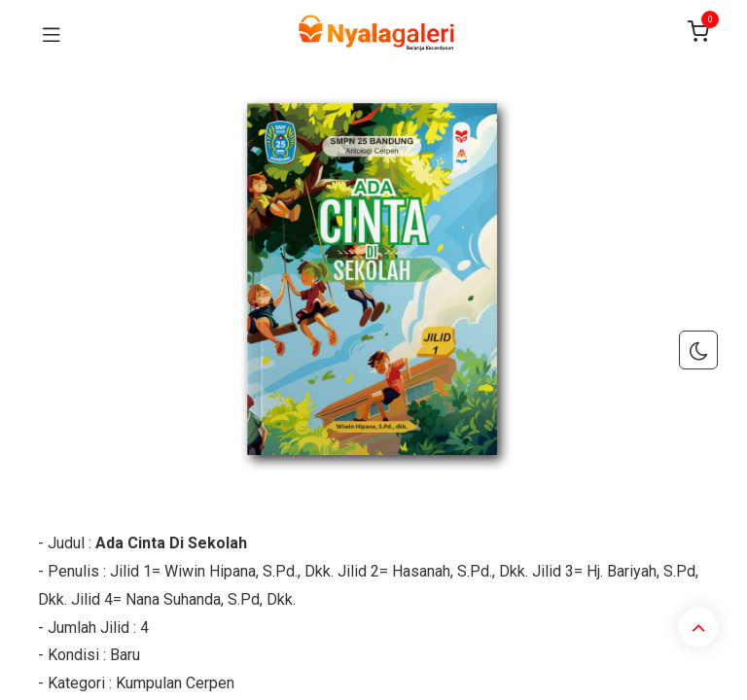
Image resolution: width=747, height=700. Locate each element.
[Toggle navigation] (52, 33)
